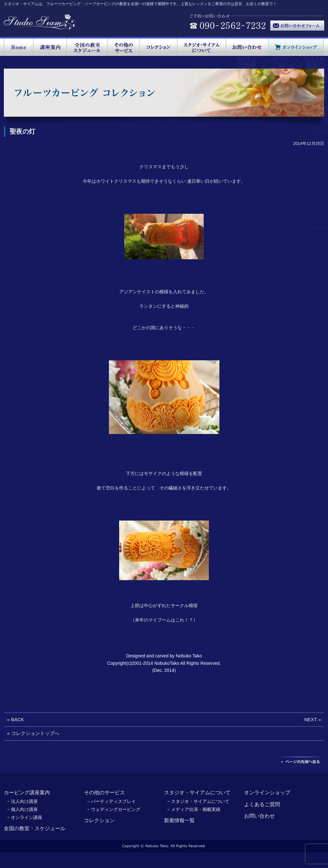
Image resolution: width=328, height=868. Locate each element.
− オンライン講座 (25, 817)
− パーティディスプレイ (111, 801)
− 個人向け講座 (22, 809)
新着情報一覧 (179, 820)
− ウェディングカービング (114, 809)
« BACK (16, 719)
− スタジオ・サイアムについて (198, 801)
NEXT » (313, 719)
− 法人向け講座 (22, 801)
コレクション (99, 820)
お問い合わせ (259, 816)
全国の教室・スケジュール (35, 828)
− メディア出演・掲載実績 (194, 809)
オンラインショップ (267, 793)
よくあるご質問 (262, 804)
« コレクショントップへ (33, 733)
